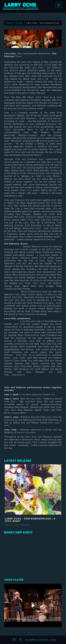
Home (9, 23)
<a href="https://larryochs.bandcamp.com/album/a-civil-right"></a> (33, 555)
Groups (19, 23)
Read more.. (26, 525)
